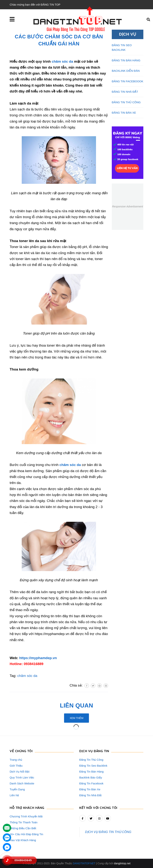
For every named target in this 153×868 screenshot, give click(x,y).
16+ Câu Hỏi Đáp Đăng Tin (26, 834)
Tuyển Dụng (17, 789)
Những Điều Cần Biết (23, 828)
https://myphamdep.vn (38, 658)
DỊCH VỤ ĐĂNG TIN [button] (94, 751)
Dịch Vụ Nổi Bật (20, 772)
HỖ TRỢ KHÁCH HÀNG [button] (27, 808)
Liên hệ (14, 795)
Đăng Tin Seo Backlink (93, 766)
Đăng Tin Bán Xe (90, 789)
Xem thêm (76, 718)
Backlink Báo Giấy (91, 777)
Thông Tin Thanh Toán (24, 822)
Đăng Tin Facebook (91, 783)
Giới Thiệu (16, 766)
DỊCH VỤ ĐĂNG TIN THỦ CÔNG (108, 832)
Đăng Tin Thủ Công (91, 760)
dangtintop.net (122, 863)
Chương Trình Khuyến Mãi (26, 816)
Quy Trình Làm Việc (22, 777)
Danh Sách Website (22, 783)
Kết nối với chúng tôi (98, 808)
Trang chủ (16, 760)
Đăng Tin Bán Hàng (91, 772)
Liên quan (77, 705)
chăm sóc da (62, 61)
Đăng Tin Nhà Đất (90, 795)
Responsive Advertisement (128, 206)
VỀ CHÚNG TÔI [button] (21, 751)
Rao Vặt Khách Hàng (23, 840)
